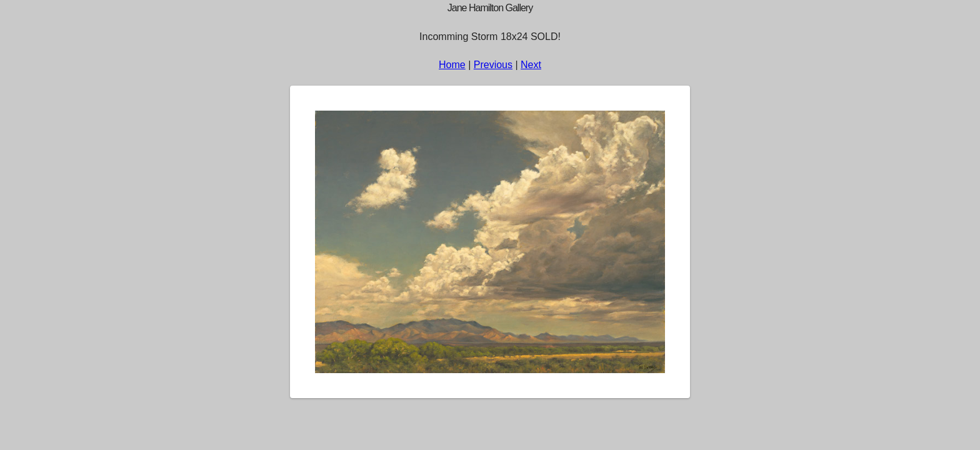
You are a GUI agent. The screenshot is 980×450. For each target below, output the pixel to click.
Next (531, 65)
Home (452, 65)
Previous (493, 65)
